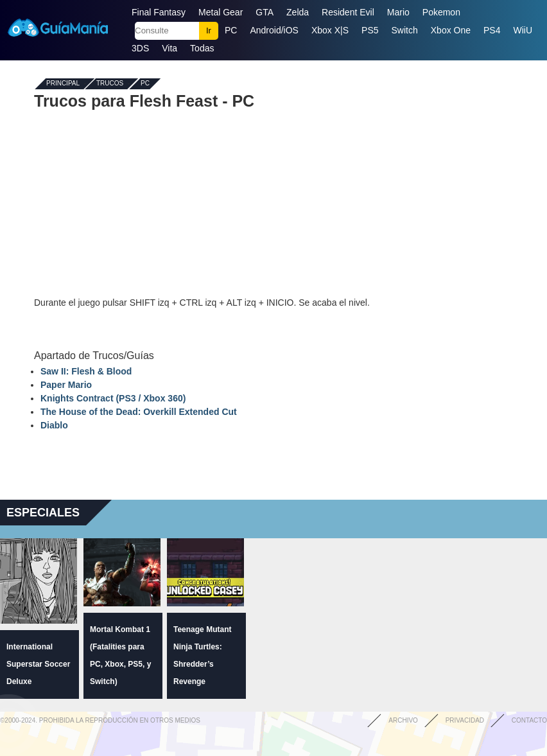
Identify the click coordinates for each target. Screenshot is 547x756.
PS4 (492, 30)
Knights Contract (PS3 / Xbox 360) (113, 398)
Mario (398, 12)
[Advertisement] (273, 203)
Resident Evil (348, 12)
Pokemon (441, 12)
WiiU (523, 30)
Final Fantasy (159, 12)
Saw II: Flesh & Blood (86, 371)
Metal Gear (221, 12)
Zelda (298, 12)
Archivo (403, 720)
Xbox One (451, 30)
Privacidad (465, 720)
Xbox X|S (330, 30)
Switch (405, 30)
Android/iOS (274, 30)
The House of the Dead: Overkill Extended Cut (139, 412)
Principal (63, 84)
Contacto (529, 720)
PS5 (370, 30)
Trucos (110, 84)
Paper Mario (66, 385)
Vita (169, 48)
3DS (140, 48)
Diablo (54, 425)
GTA (265, 12)
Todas (202, 48)
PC (231, 30)
